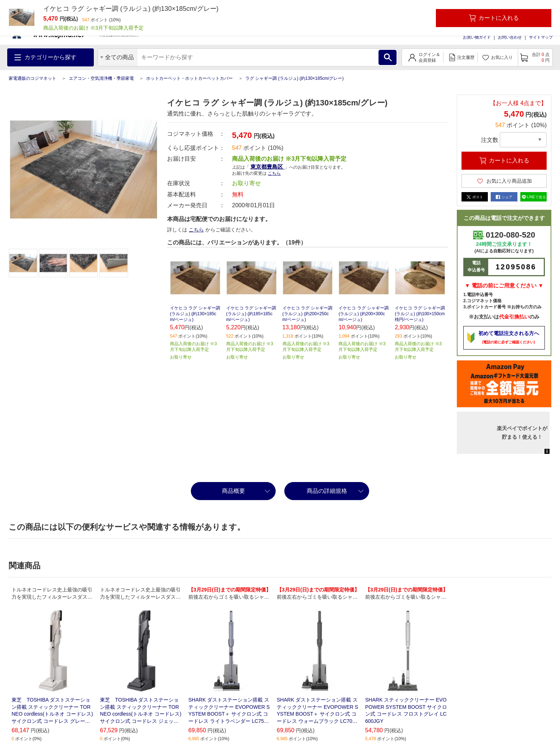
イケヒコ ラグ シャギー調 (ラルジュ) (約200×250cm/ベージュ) (308, 314)
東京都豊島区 (267, 167)
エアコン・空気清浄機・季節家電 (101, 78)
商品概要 (233, 491)
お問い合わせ (510, 37)
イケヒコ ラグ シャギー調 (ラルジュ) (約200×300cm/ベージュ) (364, 314)
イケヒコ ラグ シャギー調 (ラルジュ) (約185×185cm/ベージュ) (251, 314)
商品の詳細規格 (327, 491)
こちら (274, 173)
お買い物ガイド (477, 37)
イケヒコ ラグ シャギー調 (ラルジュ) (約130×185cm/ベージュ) (195, 314)
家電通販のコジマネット (32, 78)
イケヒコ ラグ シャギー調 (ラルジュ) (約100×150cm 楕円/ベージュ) (420, 314)
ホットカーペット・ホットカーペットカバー (189, 78)
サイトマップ (541, 37)
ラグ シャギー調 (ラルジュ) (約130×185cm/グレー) (294, 78)
